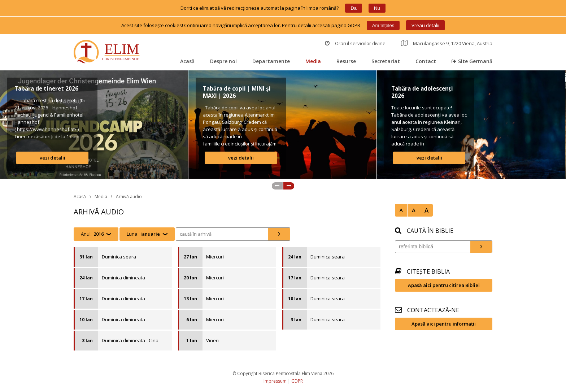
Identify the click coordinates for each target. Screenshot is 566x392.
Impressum (275, 381)
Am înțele (383, 25)
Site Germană (472, 61)
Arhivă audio (129, 197)
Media (313, 61)
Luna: (143, 234)
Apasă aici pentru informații (444, 324)
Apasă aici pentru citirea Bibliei (444, 285)
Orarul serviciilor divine (355, 43)
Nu (377, 8)
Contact (426, 61)
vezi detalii (53, 158)
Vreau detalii (425, 25)
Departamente (271, 61)
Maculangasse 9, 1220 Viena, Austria (447, 43)
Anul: (92, 234)
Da (354, 8)
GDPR (297, 381)
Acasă (187, 61)
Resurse (346, 61)
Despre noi (223, 61)
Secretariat (386, 61)
